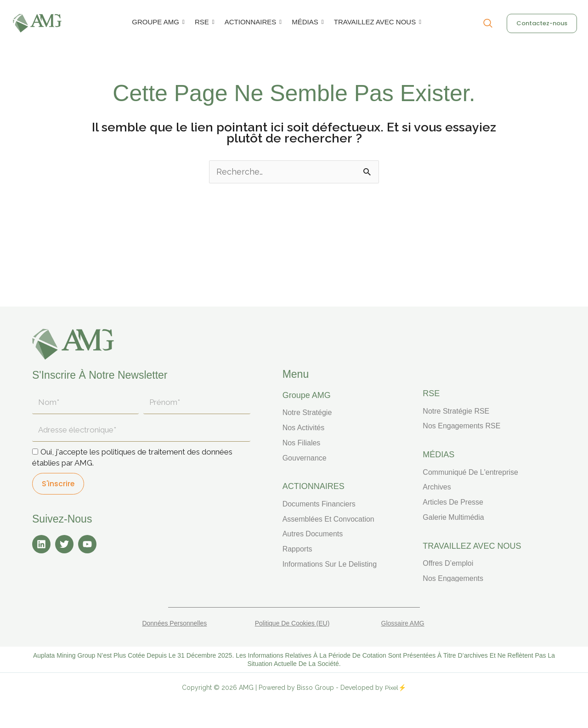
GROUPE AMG (157, 22)
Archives (437, 487)
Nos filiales (302, 443)
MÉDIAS (307, 22)
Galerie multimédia (453, 517)
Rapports (297, 549)
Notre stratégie (307, 412)
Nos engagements (453, 578)
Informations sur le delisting (330, 564)
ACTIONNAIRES (252, 22)
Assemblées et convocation (328, 519)
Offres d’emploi (448, 563)
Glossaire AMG (403, 623)
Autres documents (313, 534)
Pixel (392, 688)
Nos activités (304, 428)
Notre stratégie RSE (456, 411)
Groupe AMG (307, 395)
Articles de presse (453, 502)
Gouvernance (305, 458)
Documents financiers (319, 504)
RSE (204, 22)
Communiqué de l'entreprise (470, 472)
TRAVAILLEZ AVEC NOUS (376, 22)
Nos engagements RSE (461, 426)
